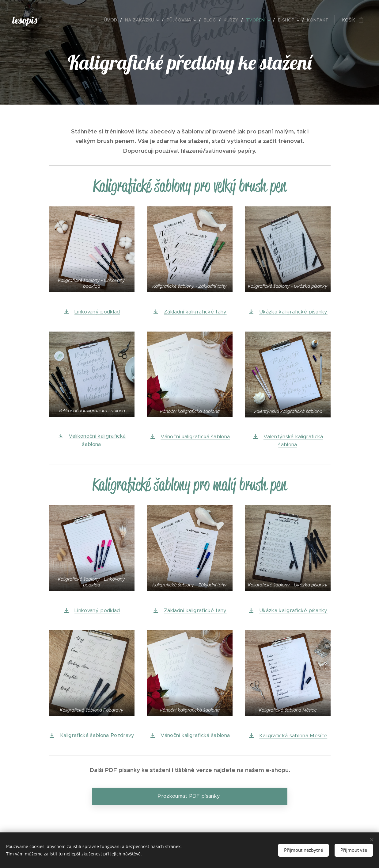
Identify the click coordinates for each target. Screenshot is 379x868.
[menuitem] (112, 20)
